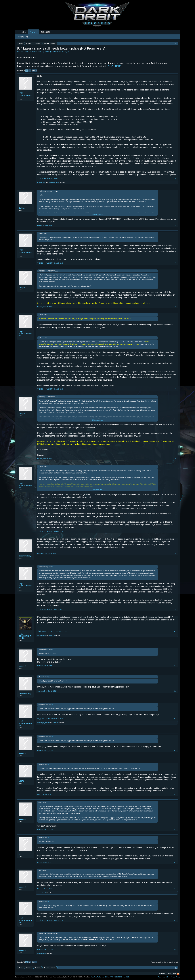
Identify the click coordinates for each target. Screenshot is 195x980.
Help (169, 974)
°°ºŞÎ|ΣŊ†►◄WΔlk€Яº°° (53, 52)
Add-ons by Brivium (110, 977)
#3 (176, 263)
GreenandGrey (25, 556)
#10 (175, 631)
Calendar (46, 32)
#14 (175, 751)
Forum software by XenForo (34, 977)
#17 (175, 862)
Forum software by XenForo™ (71, 977)
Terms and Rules (164, 977)
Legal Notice (162, 974)
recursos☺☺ (41, 182)
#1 (176, 178)
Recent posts (22, 37)
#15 (175, 794)
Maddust (52, 635)
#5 (176, 389)
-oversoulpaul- (41, 635)
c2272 (21, 781)
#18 (175, 889)
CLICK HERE (115, 66)
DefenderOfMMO (54, 182)
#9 (176, 609)
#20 (175, 949)
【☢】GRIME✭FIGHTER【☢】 (25, 636)
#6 (176, 459)
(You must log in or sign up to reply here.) (164, 962)
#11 (175, 666)
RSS (178, 974)
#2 (176, 225)
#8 (176, 553)
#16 (175, 830)
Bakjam (22, 208)
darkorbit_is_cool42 (43, 723)
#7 (176, 531)
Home (23, 32)
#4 (176, 307)
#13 (175, 719)
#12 (175, 691)
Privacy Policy (175, 977)
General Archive (32, 52)
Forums (33, 32)
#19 (175, 920)
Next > (34, 71)
